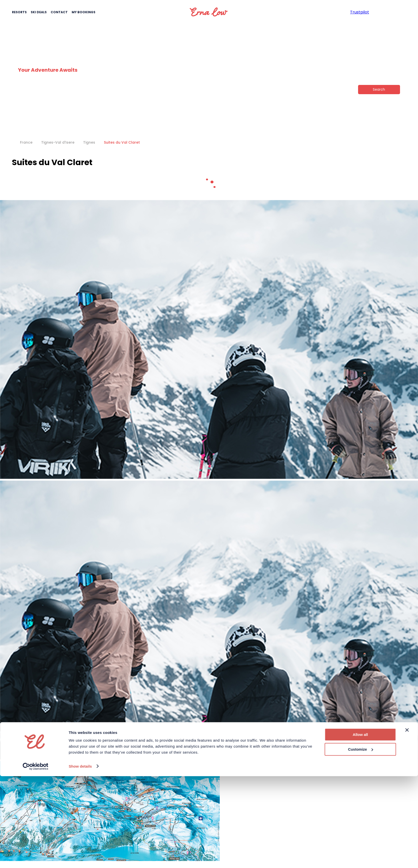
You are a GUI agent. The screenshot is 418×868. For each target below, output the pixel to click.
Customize (361, 496)
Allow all (360, 481)
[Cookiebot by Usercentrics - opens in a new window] (36, 513)
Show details (80, 513)
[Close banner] (407, 477)
